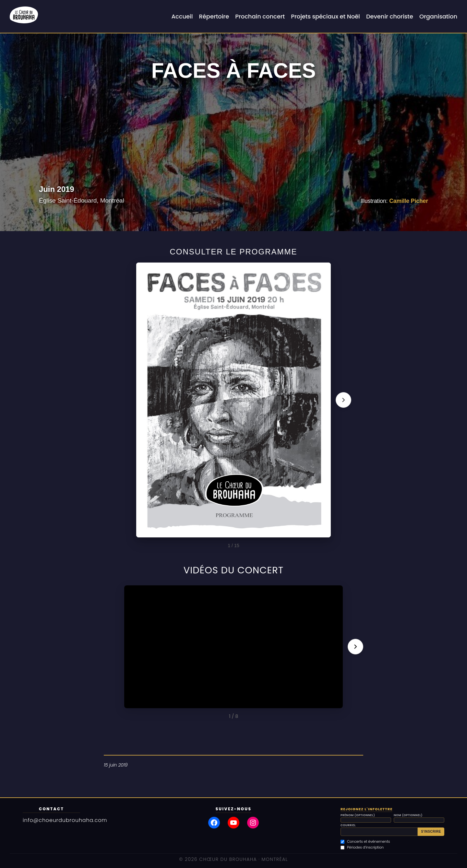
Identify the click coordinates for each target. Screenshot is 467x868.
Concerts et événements (365, 842)
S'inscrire (431, 832)
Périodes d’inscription (362, 848)
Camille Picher (409, 201)
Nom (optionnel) (408, 815)
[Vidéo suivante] (355, 647)
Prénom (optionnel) (358, 815)
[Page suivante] (343, 400)
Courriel (348, 825)
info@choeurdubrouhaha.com (65, 820)
